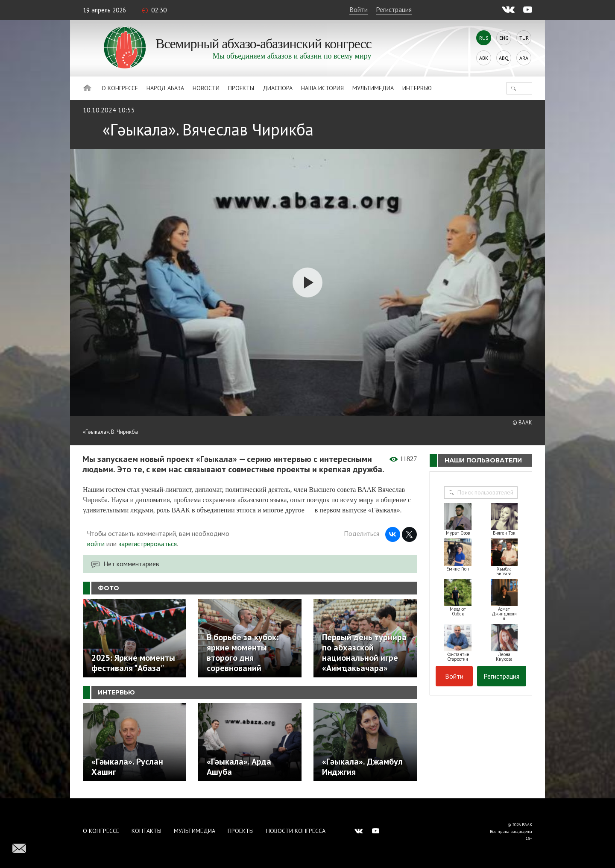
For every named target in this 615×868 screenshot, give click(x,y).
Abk (484, 58)
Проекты (241, 88)
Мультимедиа (373, 88)
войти (96, 544)
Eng (504, 38)
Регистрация (394, 9)
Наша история (322, 88)
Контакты (146, 831)
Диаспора (278, 88)
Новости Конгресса (296, 831)
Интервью (417, 88)
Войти (359, 9)
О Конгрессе (120, 88)
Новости (206, 88)
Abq (504, 58)
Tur (524, 38)
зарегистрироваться (148, 544)
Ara (524, 58)
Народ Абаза (165, 88)
